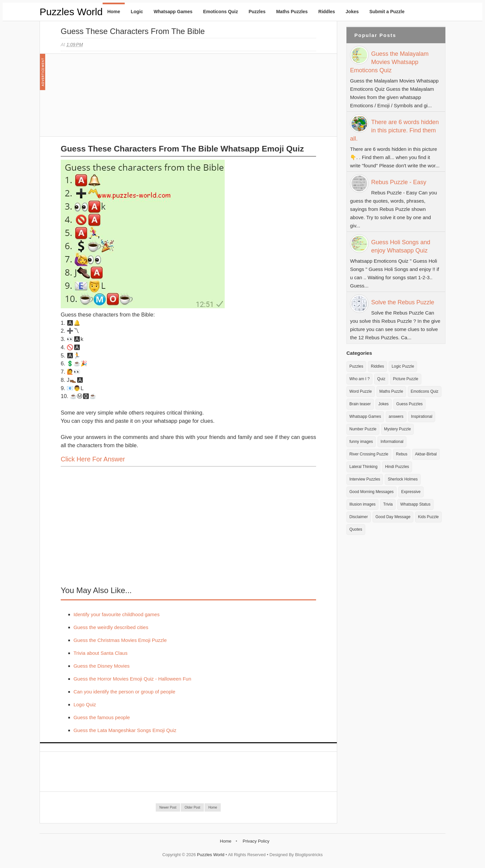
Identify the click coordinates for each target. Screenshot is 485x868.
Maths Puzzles (292, 12)
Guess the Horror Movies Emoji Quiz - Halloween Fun (132, 679)
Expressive (411, 492)
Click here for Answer (93, 459)
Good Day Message (393, 517)
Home (114, 12)
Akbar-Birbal (426, 454)
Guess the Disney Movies (102, 666)
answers (396, 417)
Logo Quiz (85, 704)
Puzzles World (71, 12)
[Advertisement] (110, 98)
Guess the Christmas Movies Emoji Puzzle (120, 640)
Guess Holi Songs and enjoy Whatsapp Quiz (401, 246)
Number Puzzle (363, 429)
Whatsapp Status (415, 504)
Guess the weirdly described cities (111, 627)
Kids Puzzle (428, 517)
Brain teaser (360, 404)
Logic (137, 12)
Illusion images (362, 504)
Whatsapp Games (173, 12)
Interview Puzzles (365, 479)
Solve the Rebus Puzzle (403, 302)
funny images (361, 442)
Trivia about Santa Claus (101, 653)
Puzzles (257, 12)
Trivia (388, 504)
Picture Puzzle (406, 379)
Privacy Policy (256, 841)
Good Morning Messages (372, 492)
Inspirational (422, 417)
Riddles (327, 12)
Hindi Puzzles (397, 467)
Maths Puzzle (391, 391)
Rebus (402, 454)
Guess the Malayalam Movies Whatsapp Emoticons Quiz (389, 62)
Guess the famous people (102, 717)
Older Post (192, 807)
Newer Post (168, 807)
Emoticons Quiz (220, 12)
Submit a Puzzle (387, 12)
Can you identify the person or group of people (125, 692)
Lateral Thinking (363, 467)
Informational (392, 442)
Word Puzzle (361, 391)
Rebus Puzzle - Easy (399, 182)
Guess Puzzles (409, 404)
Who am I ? (359, 379)
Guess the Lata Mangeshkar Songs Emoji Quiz (125, 730)
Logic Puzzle (403, 366)
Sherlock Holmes (403, 479)
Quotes (356, 529)
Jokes (352, 12)
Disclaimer (359, 517)
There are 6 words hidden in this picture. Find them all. (394, 130)
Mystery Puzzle (397, 429)
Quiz (381, 379)
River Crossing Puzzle (369, 454)
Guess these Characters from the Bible (133, 31)
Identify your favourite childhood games (117, 614)
